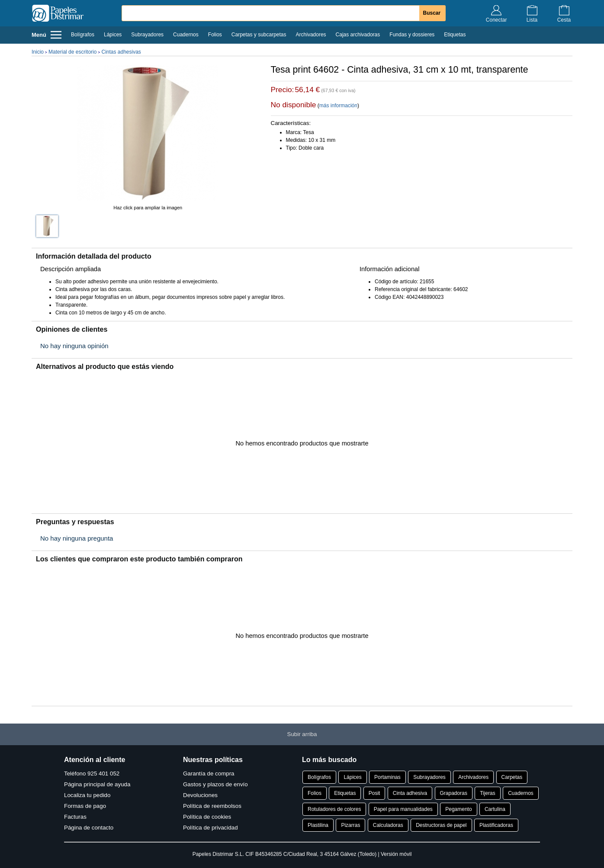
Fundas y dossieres (412, 35)
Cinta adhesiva (410, 793)
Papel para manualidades (403, 809)
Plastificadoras (496, 825)
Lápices (113, 35)
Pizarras (350, 825)
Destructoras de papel (441, 825)
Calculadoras (388, 825)
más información (338, 106)
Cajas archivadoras (358, 35)
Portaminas (387, 777)
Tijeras (488, 793)
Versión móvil (396, 854)
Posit (374, 793)
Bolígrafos (83, 35)
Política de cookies (207, 817)
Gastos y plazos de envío (215, 784)
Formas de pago (85, 806)
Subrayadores (147, 35)
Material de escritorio (72, 52)
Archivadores (311, 35)
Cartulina (495, 809)
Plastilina (318, 825)
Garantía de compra (209, 774)
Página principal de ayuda (97, 784)
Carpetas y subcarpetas (259, 35)
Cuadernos (186, 35)
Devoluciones (200, 795)
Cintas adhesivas (121, 52)
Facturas (75, 817)
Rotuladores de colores (334, 809)
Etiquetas (455, 35)
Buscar (432, 13)
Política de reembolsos (212, 806)
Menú (47, 35)
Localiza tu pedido (87, 795)
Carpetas (512, 777)
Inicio (38, 52)
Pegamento (458, 809)
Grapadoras (454, 793)
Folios (215, 35)
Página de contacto (89, 828)
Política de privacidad (210, 828)
